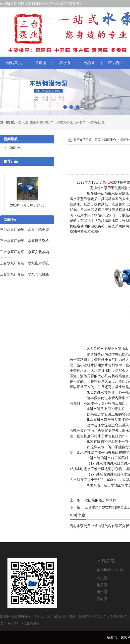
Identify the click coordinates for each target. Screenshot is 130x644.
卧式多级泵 (96, 122)
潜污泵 (23, 122)
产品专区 (116, 63)
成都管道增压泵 (42, 122)
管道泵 (41, 63)
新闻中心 (16, 148)
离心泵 (89, 63)
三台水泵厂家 (61, 4)
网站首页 (14, 63)
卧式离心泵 (65, 122)
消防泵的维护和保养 (100, 500)
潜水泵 (65, 63)
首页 (98, 140)
